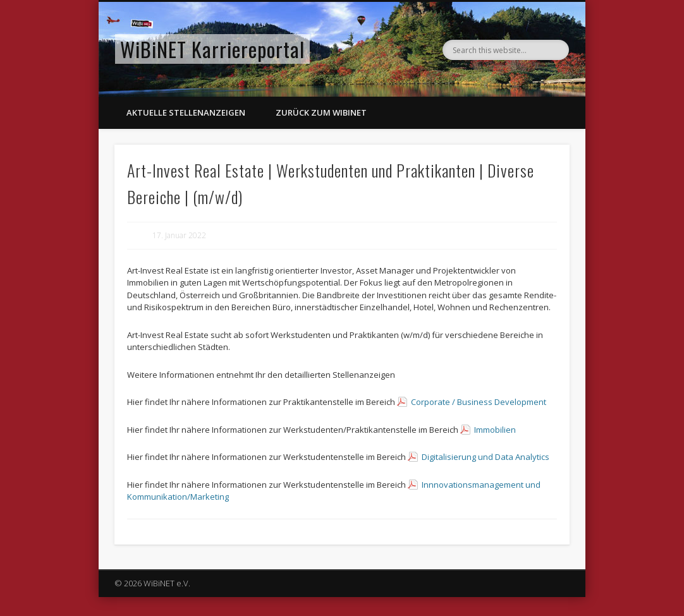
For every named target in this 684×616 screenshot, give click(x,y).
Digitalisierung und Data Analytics (486, 457)
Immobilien (495, 430)
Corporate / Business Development (479, 402)
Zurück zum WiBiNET (321, 112)
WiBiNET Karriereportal (212, 49)
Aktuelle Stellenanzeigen (186, 112)
